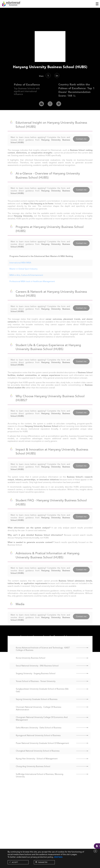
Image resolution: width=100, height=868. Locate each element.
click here (58, 857)
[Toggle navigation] (97, 4)
